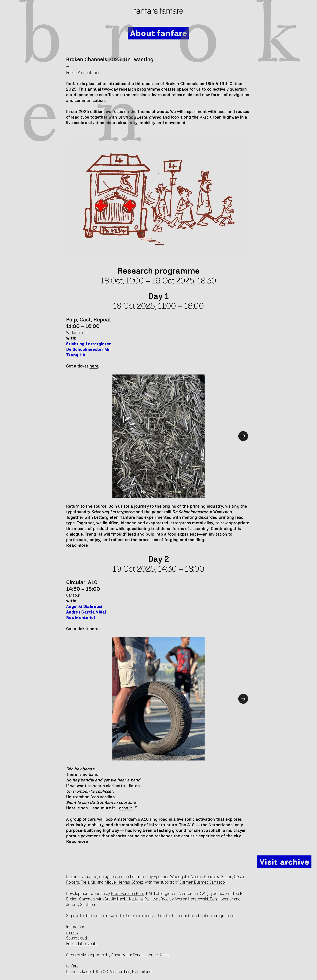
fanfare (72, 877)
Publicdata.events (82, 944)
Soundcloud (76, 938)
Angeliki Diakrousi (84, 606)
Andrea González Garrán (211, 877)
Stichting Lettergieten (89, 344)
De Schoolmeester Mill (89, 349)
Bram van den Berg (128, 893)
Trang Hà (76, 355)
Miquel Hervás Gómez (124, 882)
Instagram (75, 927)
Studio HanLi (116, 899)
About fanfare (159, 33)
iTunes (72, 932)
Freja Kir (88, 882)
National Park (140, 899)
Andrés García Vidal (87, 612)
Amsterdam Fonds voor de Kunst (140, 955)
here (130, 916)
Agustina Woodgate (171, 877)
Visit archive (284, 862)
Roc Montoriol (80, 618)
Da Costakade (79, 971)
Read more (77, 545)
